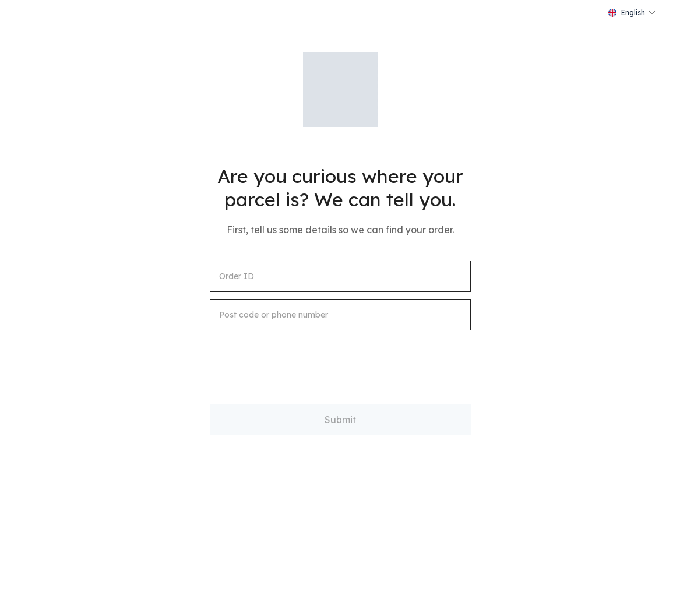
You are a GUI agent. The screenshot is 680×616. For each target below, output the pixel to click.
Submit (340, 420)
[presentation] (298, 360)
